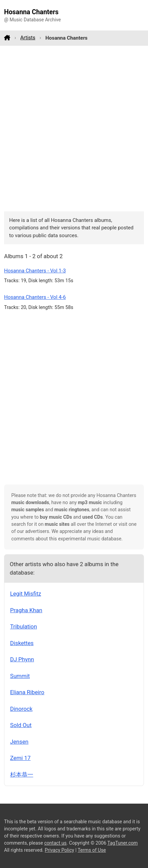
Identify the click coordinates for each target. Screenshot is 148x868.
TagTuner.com (122, 843)
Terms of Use (92, 850)
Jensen (19, 742)
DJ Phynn (22, 659)
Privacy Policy (60, 850)
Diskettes (22, 643)
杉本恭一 (22, 774)
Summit (20, 676)
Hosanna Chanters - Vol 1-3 (35, 271)
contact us (55, 843)
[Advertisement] (74, 128)
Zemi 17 (20, 758)
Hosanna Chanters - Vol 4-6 (35, 297)
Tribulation (24, 626)
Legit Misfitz (26, 594)
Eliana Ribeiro (27, 692)
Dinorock (21, 709)
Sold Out (21, 725)
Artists (28, 38)
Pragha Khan (26, 610)
